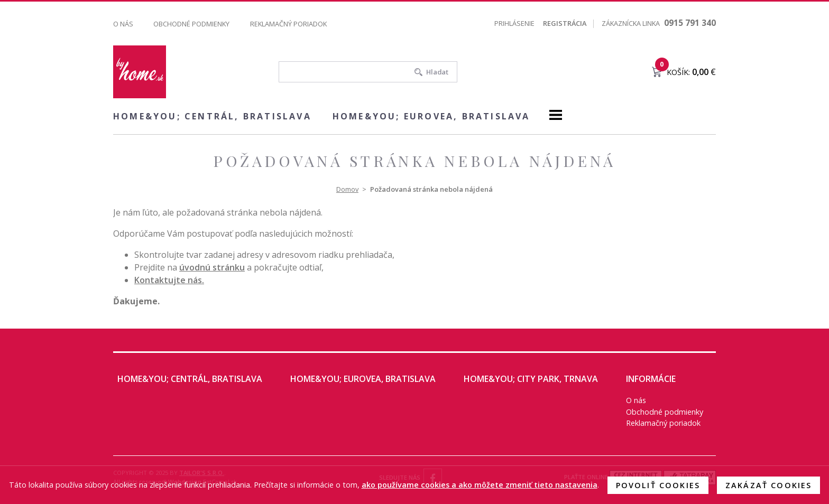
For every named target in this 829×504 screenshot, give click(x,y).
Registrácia (565, 23)
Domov (347, 189)
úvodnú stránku (212, 267)
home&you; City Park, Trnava (531, 379)
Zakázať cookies (768, 485)
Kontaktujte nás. (169, 280)
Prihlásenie (514, 23)
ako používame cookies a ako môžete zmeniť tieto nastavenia (480, 485)
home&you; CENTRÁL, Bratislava (212, 116)
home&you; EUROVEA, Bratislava (431, 116)
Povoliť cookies (658, 485)
